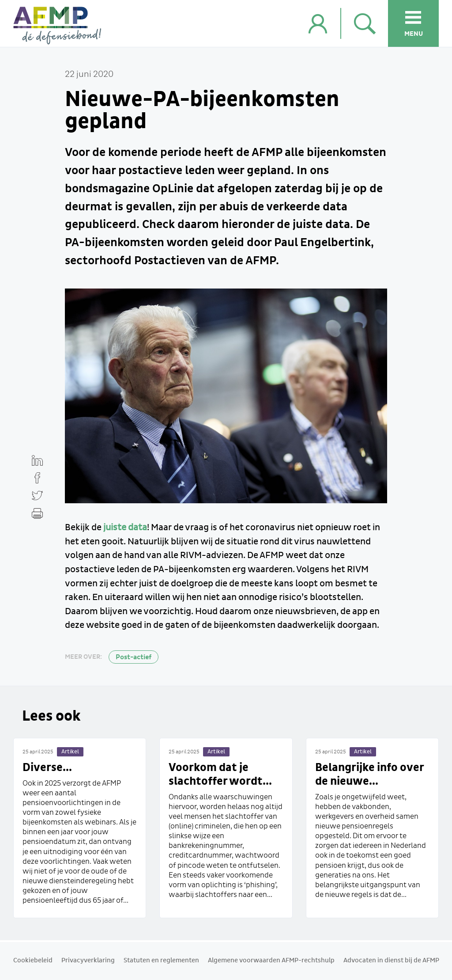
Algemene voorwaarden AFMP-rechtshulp (271, 961)
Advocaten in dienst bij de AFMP (391, 961)
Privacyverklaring (88, 961)
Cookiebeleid (33, 961)
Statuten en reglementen (161, 961)
